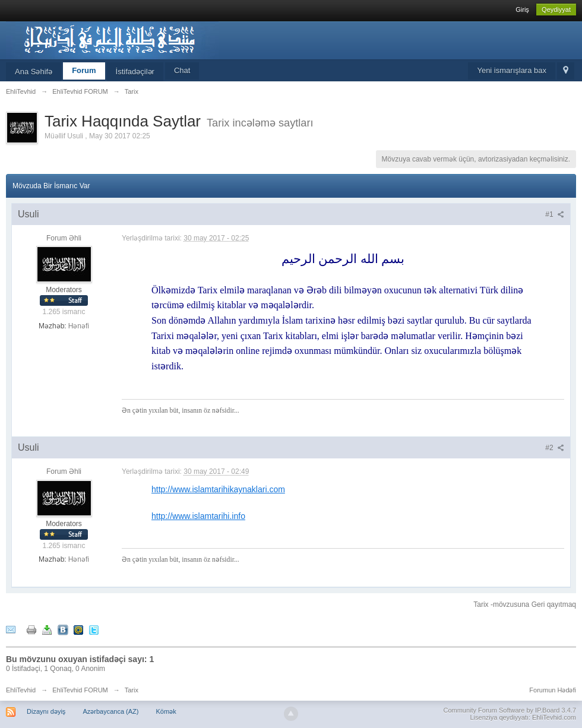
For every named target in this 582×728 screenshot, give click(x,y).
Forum (84, 70)
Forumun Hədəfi (553, 690)
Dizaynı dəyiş (46, 711)
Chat (182, 70)
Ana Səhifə (34, 72)
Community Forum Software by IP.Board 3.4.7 (510, 710)
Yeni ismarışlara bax (512, 70)
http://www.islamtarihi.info (198, 516)
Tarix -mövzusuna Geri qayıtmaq (525, 604)
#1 (555, 214)
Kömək (166, 711)
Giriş (522, 10)
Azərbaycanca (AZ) (110, 711)
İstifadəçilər (135, 72)
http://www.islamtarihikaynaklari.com (218, 489)
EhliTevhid (21, 690)
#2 (555, 448)
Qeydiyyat (556, 10)
